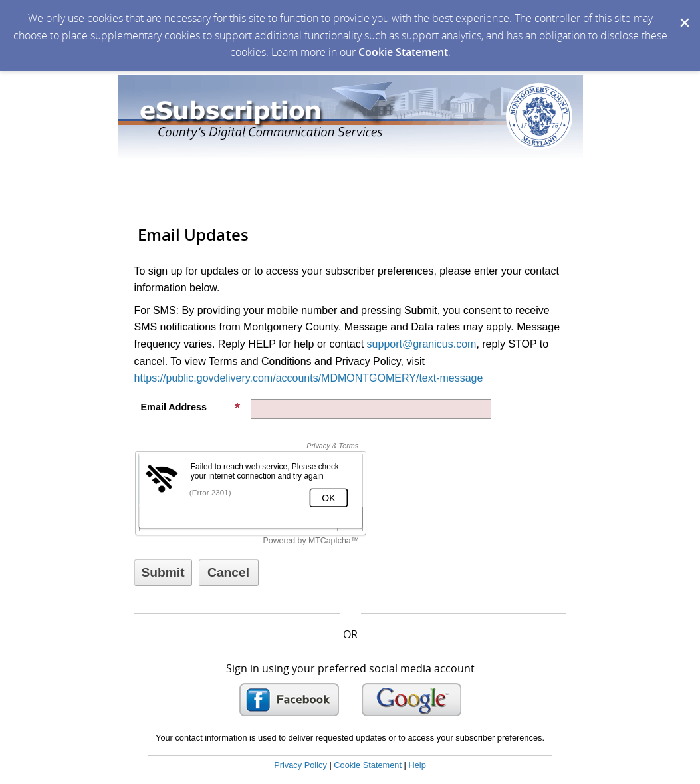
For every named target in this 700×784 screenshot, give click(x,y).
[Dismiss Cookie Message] (683, 13)
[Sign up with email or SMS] (163, 573)
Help (417, 765)
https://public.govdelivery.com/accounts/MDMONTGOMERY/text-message (309, 378)
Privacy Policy (300, 765)
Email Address (191, 407)
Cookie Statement (403, 52)
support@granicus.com (422, 344)
